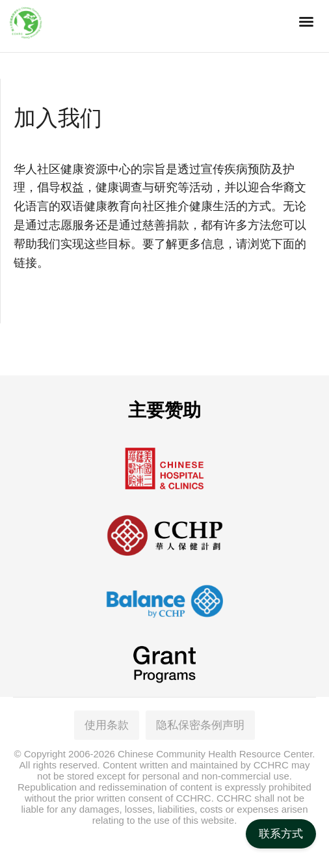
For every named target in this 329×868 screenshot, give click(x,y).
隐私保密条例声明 (200, 725)
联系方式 (281, 834)
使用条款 (107, 725)
